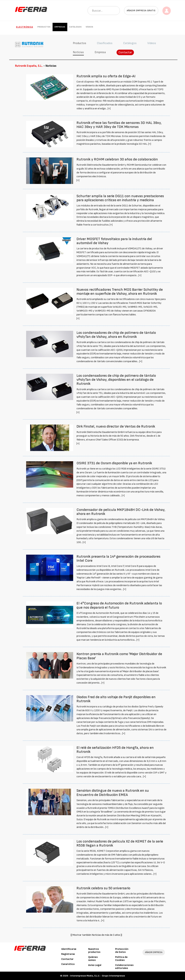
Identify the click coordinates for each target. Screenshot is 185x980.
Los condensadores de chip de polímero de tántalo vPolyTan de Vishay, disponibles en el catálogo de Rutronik (116, 380)
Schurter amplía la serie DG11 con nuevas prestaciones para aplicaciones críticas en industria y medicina (120, 198)
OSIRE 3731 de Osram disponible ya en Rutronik (114, 463)
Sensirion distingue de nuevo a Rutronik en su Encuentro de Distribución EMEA (113, 793)
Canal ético (68, 964)
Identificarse (69, 949)
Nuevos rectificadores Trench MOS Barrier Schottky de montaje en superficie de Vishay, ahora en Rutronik (120, 292)
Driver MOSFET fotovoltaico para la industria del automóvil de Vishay (114, 241)
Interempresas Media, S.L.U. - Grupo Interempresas (98, 976)
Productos (44, 27)
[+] (109, 109)
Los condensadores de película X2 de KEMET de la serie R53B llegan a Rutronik (120, 843)
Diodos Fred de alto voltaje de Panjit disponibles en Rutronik (116, 699)
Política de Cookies (121, 959)
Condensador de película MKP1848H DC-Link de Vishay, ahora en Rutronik (121, 512)
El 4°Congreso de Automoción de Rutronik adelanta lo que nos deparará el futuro (119, 605)
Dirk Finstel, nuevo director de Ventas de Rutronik (116, 426)
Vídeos (89, 27)
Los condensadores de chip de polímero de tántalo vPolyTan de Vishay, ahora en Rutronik (116, 335)
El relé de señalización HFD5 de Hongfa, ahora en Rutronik (115, 750)
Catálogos (76, 27)
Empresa (100, 52)
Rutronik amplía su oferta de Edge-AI (106, 76)
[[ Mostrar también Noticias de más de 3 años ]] (96, 935)
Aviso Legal (95, 965)
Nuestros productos (94, 951)
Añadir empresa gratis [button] (141, 10)
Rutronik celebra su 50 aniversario (103, 888)
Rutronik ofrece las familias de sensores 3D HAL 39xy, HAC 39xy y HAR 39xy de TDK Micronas (119, 125)
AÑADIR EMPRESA (154, 952)
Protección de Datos (122, 951)
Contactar (125, 52)
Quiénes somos (93, 959)
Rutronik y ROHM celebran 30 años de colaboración (117, 159)
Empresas (60, 27)
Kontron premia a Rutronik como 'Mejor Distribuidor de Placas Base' (119, 656)
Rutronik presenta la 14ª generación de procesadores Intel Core (118, 559)
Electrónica (25, 27)
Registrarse (68, 954)
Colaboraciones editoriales (124, 967)
